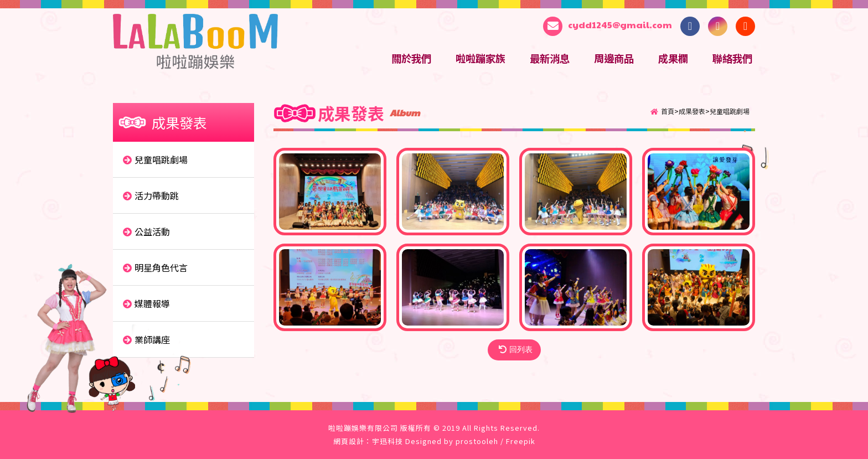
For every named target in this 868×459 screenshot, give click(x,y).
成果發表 (692, 111)
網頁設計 (349, 441)
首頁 (668, 111)
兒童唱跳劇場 (730, 111)
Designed (423, 441)
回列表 (516, 350)
